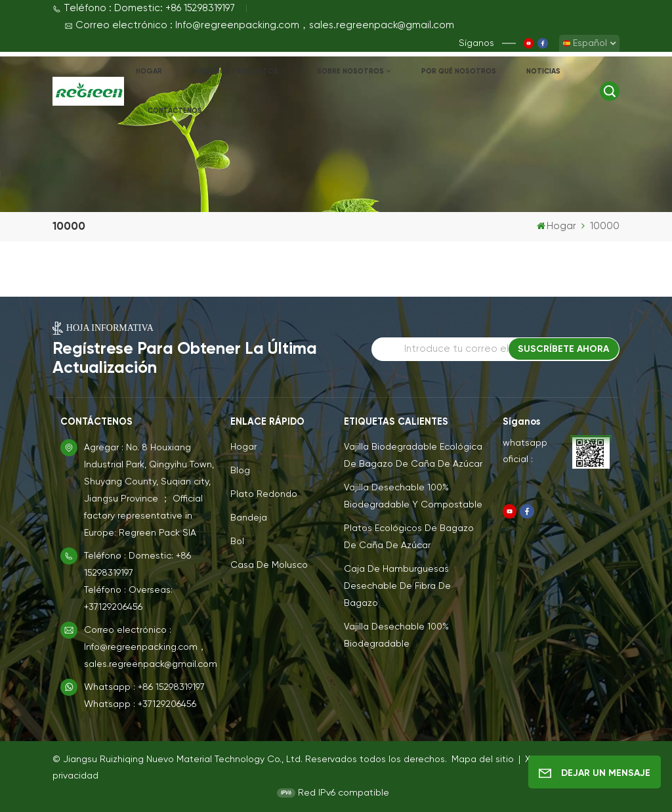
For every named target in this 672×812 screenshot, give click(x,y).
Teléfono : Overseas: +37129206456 (128, 599)
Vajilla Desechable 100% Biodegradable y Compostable (413, 496)
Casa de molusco (269, 565)
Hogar (149, 71)
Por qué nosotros (459, 71)
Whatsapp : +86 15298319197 (144, 687)
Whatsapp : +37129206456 (140, 704)
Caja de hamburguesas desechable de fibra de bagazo (397, 586)
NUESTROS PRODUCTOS (236, 71)
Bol (237, 542)
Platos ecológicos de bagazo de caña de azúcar (409, 537)
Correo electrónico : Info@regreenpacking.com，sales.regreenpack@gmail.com (259, 25)
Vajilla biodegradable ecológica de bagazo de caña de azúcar (413, 456)
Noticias (543, 71)
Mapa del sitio (484, 759)
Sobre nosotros (350, 71)
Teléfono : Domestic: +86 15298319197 (144, 8)
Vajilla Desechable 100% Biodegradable (396, 635)
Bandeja (249, 518)
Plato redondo (264, 494)
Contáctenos (175, 111)
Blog (240, 471)
